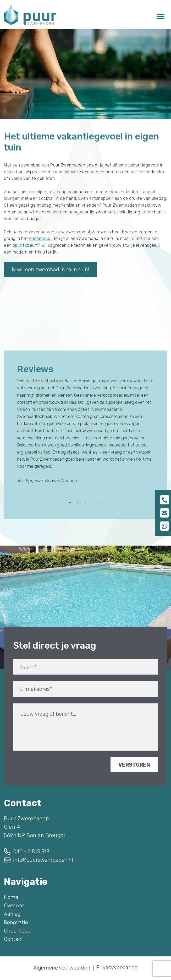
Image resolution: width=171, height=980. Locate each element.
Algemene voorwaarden (62, 968)
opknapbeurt (25, 245)
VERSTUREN (134, 765)
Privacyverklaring (117, 967)
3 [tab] (86, 502)
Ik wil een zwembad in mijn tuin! (51, 270)
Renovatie (16, 922)
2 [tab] (78, 502)
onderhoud (40, 238)
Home (11, 897)
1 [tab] (70, 502)
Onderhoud (17, 931)
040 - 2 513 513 (31, 852)
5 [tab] (101, 502)
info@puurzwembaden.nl (43, 860)
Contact (13, 939)
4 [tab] (93, 502)
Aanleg (12, 914)
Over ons (14, 906)
